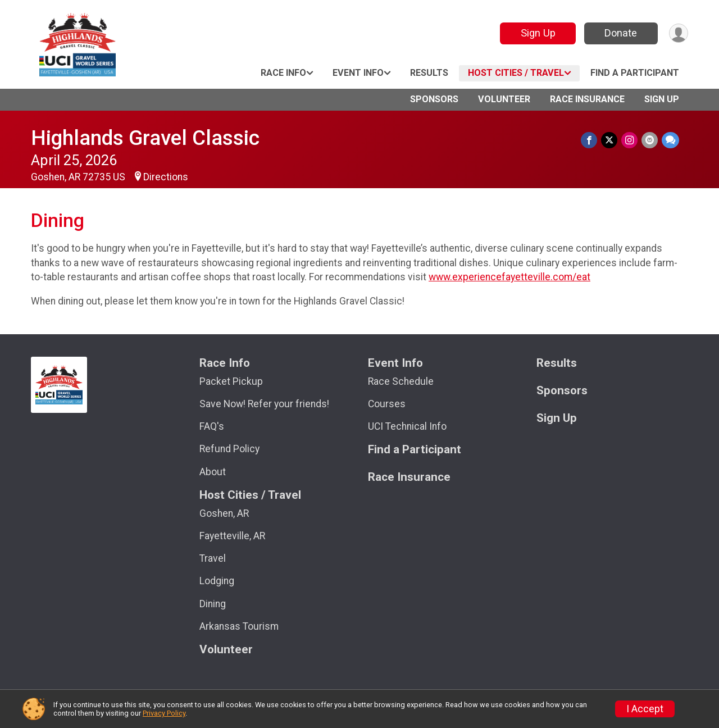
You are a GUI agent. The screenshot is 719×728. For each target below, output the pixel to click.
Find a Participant (635, 73)
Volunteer (504, 99)
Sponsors (434, 99)
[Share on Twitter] (611, 140)
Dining (213, 604)
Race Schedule (401, 381)
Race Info (283, 73)
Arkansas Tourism (239, 626)
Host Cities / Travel (516, 73)
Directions (166, 177)
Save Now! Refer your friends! (264, 404)
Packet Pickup (231, 381)
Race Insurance (587, 99)
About (213, 472)
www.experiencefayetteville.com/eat (509, 277)
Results (429, 73)
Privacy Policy (164, 713)
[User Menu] (678, 33)
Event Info (358, 73)
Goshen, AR (224, 513)
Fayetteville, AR (232, 536)
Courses (387, 404)
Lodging (217, 581)
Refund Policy (229, 449)
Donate (620, 33)
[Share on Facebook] (591, 140)
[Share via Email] (650, 140)
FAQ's (212, 426)
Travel (213, 558)
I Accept (645, 709)
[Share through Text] (670, 140)
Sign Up (536, 33)
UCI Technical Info (407, 426)
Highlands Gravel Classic (145, 138)
